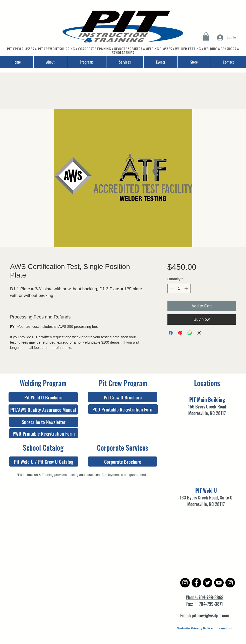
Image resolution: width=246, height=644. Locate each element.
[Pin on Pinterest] (180, 333)
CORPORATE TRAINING (95, 49)
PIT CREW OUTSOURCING (57, 49)
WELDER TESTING (188, 49)
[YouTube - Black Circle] (219, 583)
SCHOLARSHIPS (123, 53)
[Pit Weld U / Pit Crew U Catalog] (44, 462)
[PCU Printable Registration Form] (123, 409)
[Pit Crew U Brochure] (122, 397)
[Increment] (187, 288)
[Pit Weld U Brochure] (43, 397)
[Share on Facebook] (171, 333)
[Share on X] (199, 333)
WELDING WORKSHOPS (220, 49)
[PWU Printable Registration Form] (44, 433)
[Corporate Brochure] (122, 462)
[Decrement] (171, 288)
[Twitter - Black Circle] (208, 583)
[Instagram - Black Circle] (185, 583)
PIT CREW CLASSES (21, 49)
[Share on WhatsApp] (190, 333)
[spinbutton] (179, 288)
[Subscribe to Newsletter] (44, 422)
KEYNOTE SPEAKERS (129, 49)
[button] (206, 36)
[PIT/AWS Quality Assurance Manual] (43, 409)
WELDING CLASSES (159, 49)
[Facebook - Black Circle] (196, 583)
